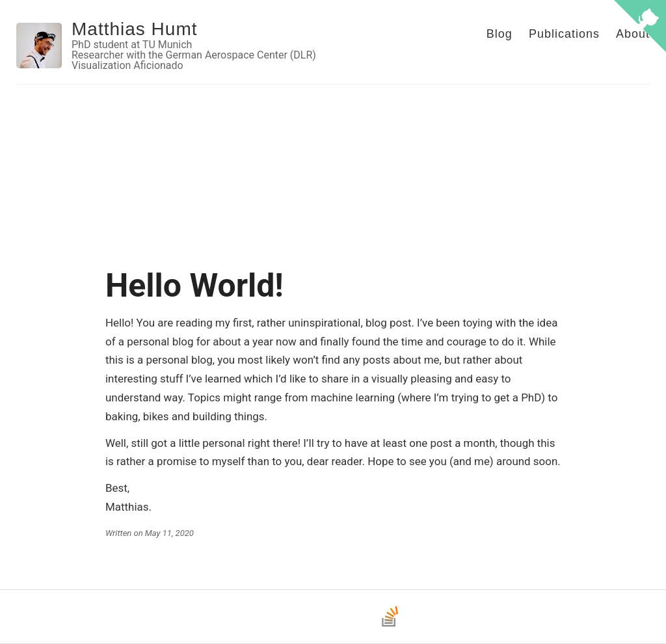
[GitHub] (304, 625)
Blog (499, 34)
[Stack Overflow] (390, 625)
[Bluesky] (333, 625)
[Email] (276, 625)
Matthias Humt (135, 29)
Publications (564, 34)
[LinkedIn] (362, 625)
